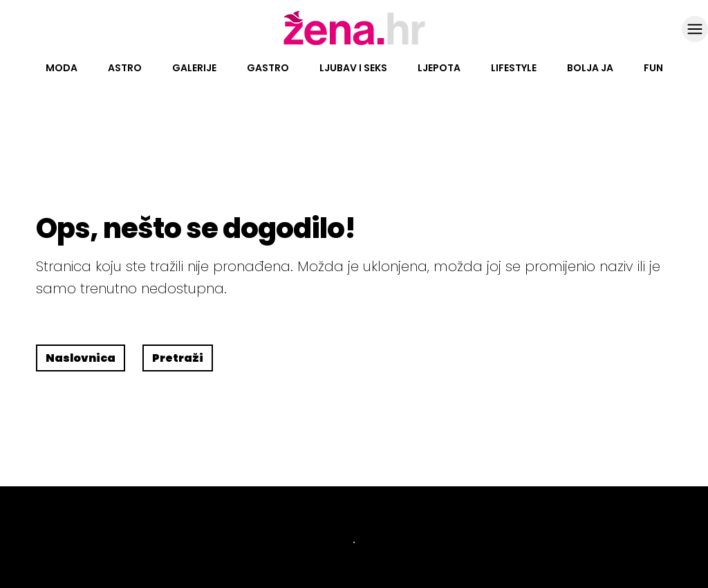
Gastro (268, 68)
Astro (125, 68)
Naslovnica (81, 358)
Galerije (194, 68)
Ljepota (439, 68)
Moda (62, 68)
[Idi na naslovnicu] (354, 44)
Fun (653, 68)
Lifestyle (514, 68)
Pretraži (178, 358)
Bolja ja (590, 68)
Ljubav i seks (353, 68)
